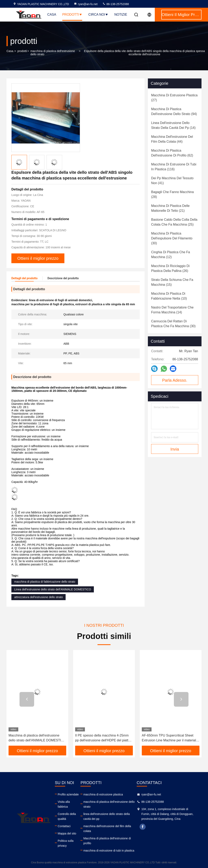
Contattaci (64, 826)
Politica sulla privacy (66, 843)
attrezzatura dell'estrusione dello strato (38, 597)
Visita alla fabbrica (64, 804)
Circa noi (98, 15)
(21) (170, 208)
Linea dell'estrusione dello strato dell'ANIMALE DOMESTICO (53, 589)
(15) (172, 282)
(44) (172, 139)
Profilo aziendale (68, 794)
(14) (173, 125)
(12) (171, 255)
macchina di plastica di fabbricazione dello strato (45, 582)
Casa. (10, 51)
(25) (174, 222)
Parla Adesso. (175, 380)
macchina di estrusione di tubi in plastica (109, 851)
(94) (174, 111)
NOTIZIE (121, 15)
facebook (143, 827)
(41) (172, 181)
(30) (172, 238)
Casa (52, 15)
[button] (27, 699)
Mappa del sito (67, 833)
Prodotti (72, 15)
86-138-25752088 (116, 4)
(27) (174, 98)
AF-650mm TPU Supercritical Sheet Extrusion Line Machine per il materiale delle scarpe (170, 738)
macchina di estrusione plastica (103, 794)
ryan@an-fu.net (86, 4)
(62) (172, 153)
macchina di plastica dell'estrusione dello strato (53, 53)
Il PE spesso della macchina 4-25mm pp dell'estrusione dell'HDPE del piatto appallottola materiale (103, 738)
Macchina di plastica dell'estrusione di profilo (107, 841)
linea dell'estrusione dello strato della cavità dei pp (106, 816)
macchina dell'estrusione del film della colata (107, 829)
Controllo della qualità (67, 816)
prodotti (22, 51)
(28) (172, 194)
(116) (174, 167)
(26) (170, 268)
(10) (169, 296)
